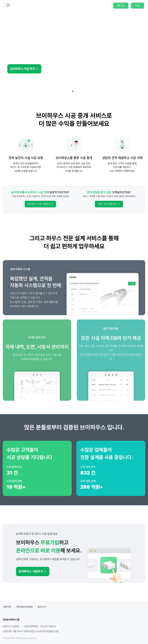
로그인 (137, 5)
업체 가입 (121, 5)
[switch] (7, 5)
